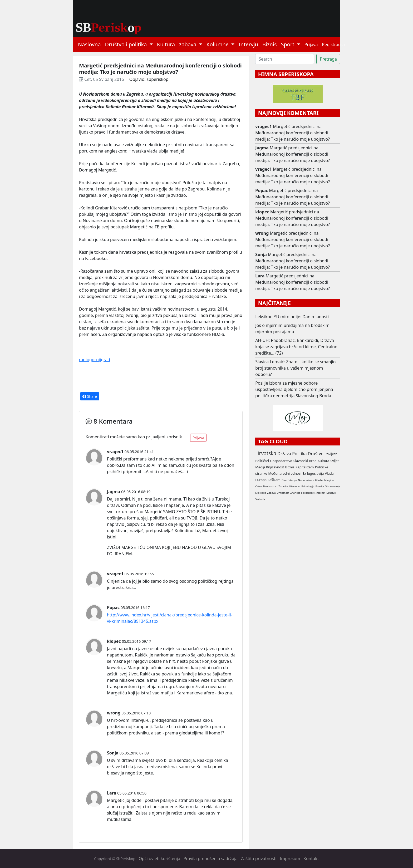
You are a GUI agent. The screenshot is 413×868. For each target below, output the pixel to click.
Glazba (319, 480)
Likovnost (295, 486)
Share (90, 396)
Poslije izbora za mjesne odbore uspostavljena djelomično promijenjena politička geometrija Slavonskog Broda (294, 389)
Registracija (333, 45)
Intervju (248, 44)
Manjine (329, 480)
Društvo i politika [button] (127, 44)
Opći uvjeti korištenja (159, 859)
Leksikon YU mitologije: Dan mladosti (292, 317)
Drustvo (331, 493)
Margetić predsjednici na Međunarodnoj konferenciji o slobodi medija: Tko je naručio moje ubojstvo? (292, 133)
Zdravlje (283, 486)
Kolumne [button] (218, 44)
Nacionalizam (306, 480)
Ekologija (261, 493)
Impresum (290, 859)
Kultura (323, 461)
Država (284, 454)
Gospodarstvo (281, 461)
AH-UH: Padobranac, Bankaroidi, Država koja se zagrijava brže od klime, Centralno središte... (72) (296, 347)
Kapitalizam (305, 467)
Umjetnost (283, 493)
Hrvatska (266, 453)
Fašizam (274, 480)
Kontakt (311, 859)
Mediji (260, 467)
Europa (261, 480)
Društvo (316, 454)
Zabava (271, 493)
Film (284, 480)
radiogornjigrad (95, 360)
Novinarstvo (270, 486)
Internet (320, 493)
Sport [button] (288, 44)
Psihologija (308, 486)
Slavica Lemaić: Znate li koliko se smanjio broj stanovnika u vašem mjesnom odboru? (295, 368)
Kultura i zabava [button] (177, 44)
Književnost (275, 467)
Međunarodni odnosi (285, 473)
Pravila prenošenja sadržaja (211, 859)
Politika (299, 454)
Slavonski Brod (305, 461)
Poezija (320, 486)
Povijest (331, 454)
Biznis (270, 44)
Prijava (311, 45)
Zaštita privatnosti (259, 859)
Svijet (335, 461)
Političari (262, 461)
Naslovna (89, 44)
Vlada (329, 473)
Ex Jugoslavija (313, 473)
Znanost (295, 493)
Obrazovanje (333, 486)
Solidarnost (308, 493)
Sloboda (260, 499)
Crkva (259, 486)
